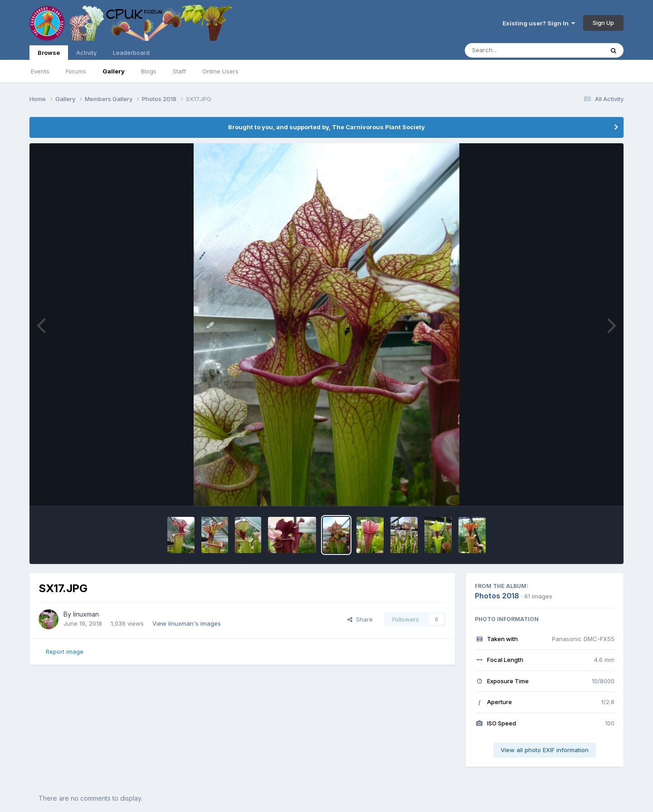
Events (40, 71)
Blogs (149, 71)
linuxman (86, 614)
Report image (65, 652)
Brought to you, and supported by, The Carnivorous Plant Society (326, 127)
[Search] (509, 50)
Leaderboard (131, 53)
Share (360, 619)
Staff (179, 71)
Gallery (114, 71)
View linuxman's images (187, 623)
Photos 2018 (497, 596)
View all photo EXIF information (545, 750)
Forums (76, 71)
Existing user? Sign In (539, 23)
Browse (49, 54)
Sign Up (603, 23)
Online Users (220, 71)
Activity (86, 53)
